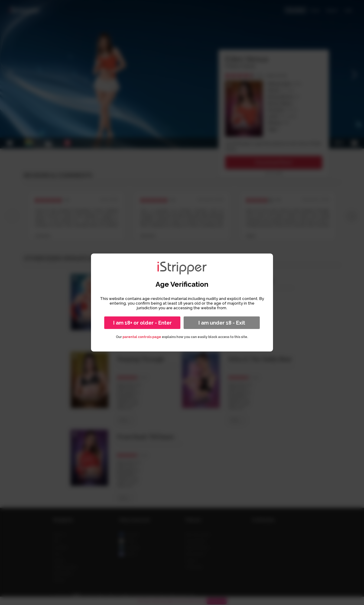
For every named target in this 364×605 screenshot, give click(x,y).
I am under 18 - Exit (222, 323)
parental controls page (142, 337)
